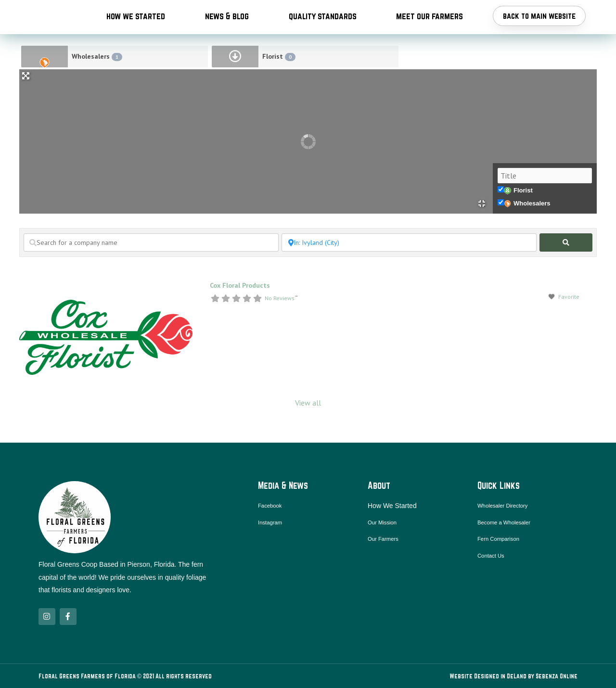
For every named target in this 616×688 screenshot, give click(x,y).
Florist (279, 82)
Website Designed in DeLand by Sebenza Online (513, 676)
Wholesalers (97, 82)
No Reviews (280, 323)
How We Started (136, 28)
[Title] (545, 201)
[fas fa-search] (566, 268)
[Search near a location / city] (409, 268)
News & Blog (227, 28)
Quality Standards (323, 28)
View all (308, 428)
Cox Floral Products (240, 310)
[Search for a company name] (151, 268)
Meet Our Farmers (430, 28)
